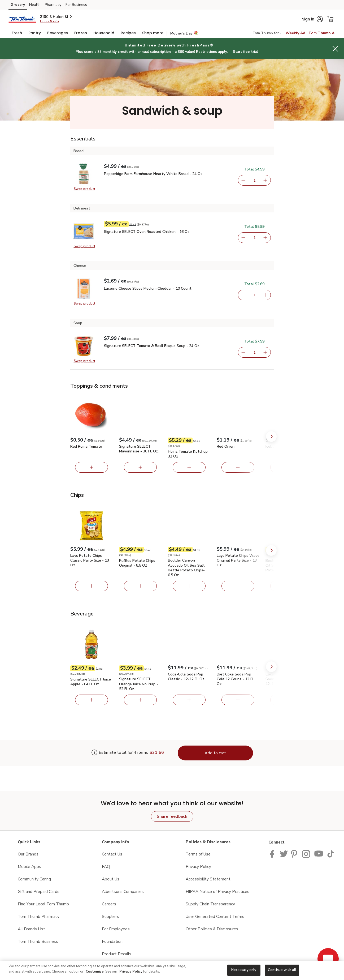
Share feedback (172, 816)
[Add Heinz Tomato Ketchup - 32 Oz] (189, 467)
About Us (111, 879)
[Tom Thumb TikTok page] (330, 853)
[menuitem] (17, 33)
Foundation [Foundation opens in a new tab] (112, 941)
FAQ (106, 866)
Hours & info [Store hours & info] (49, 21)
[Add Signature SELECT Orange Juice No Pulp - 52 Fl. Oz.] (140, 700)
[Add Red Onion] (238, 467)
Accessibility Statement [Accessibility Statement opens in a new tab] (208, 879)
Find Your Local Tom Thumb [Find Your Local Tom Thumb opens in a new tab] (43, 904)
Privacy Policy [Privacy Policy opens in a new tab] (198, 866)
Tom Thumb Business (38, 941)
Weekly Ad (295, 33)
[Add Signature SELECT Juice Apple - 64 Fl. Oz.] (92, 700)
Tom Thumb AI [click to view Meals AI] (322, 33)
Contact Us (112, 854)
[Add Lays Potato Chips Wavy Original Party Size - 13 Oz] (238, 586)
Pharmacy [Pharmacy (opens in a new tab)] (53, 5)
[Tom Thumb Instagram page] (306, 853)
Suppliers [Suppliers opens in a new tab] (110, 916)
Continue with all (282, 970)
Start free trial (245, 52)
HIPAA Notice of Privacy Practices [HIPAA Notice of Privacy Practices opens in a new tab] (217, 891)
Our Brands (28, 854)
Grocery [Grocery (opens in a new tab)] (18, 5)
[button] (56, 17)
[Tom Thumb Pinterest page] (295, 853)
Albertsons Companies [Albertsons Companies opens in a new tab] (123, 891)
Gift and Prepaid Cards (39, 891)
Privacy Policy (131, 972)
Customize (95, 972)
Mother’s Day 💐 (184, 33)
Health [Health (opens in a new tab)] (35, 5)
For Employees (116, 929)
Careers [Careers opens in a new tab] (109, 904)
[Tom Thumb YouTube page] (319, 853)
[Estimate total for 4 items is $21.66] (120, 753)
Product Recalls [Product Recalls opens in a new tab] (117, 954)
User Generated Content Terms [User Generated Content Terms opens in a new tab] (215, 916)
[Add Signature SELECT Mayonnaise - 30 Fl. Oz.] (140, 467)
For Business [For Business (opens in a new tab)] (76, 5)
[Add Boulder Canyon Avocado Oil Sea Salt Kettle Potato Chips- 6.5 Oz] (189, 586)
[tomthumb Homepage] (22, 19)
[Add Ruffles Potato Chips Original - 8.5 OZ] (140, 586)
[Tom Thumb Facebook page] (273, 853)
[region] (172, 971)
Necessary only (244, 970)
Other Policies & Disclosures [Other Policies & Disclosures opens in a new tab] (212, 929)
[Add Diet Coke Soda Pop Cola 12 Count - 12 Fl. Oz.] (238, 700)
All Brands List (31, 929)
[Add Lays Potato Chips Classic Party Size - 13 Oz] (92, 586)
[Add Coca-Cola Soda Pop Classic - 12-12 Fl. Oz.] (189, 700)
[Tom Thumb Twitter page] (284, 853)
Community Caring (34, 879)
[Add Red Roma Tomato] (92, 467)
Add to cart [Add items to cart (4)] (215, 753)
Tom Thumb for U (267, 33)
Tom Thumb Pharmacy (39, 916)
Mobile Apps (29, 866)
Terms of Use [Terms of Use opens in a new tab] (198, 854)
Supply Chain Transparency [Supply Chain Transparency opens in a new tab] (210, 904)
